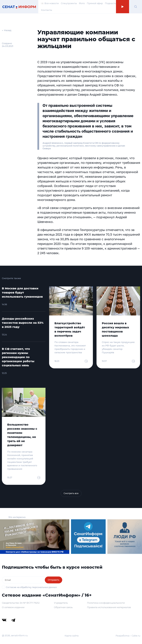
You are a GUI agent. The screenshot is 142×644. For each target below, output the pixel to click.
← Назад (7, 30)
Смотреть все (71, 493)
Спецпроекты (69, 3)
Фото (82, 3)
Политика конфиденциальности (106, 603)
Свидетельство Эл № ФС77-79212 (21, 603)
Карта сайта (72, 636)
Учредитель (61, 603)
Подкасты (111, 3)
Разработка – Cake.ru (128, 636)
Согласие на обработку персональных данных (31, 587)
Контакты (47, 10)
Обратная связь (63, 607)
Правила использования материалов (109, 607)
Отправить (54, 580)
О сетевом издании (13, 607)
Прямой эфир (95, 3)
